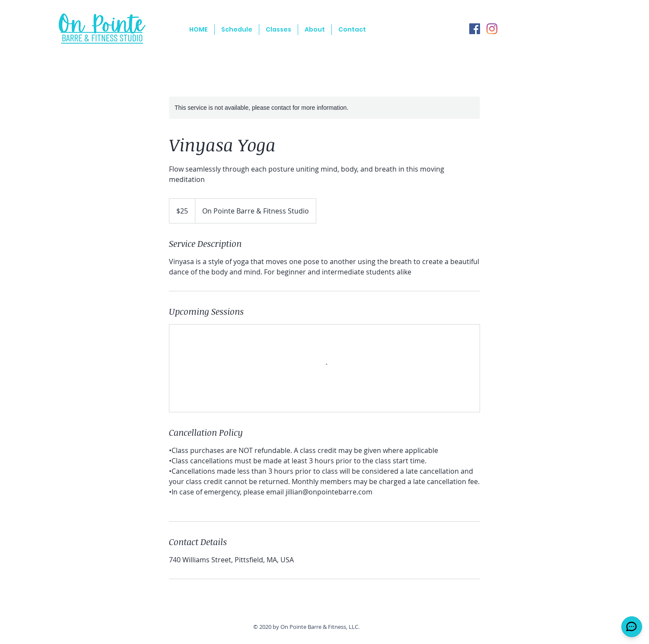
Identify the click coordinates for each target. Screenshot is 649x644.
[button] (278, 30)
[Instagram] (492, 29)
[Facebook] (475, 29)
